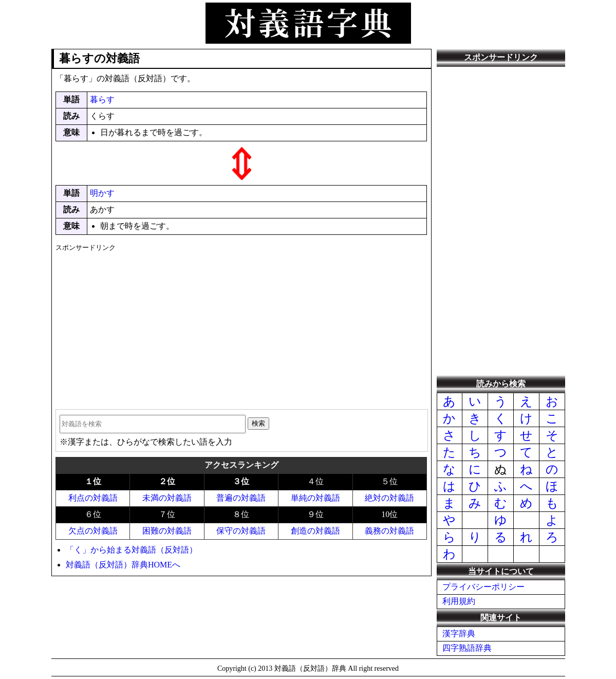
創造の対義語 (315, 531)
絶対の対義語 (389, 498)
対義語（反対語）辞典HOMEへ (123, 565)
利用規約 (459, 601)
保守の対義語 (241, 531)
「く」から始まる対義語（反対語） (132, 550)
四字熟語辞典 (467, 648)
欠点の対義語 (93, 531)
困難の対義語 (167, 531)
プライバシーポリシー (483, 587)
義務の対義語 (389, 531)
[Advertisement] (241, 327)
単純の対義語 (315, 498)
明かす (102, 193)
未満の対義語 (167, 498)
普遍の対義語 (241, 498)
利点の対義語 (93, 498)
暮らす (102, 99)
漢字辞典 (459, 634)
